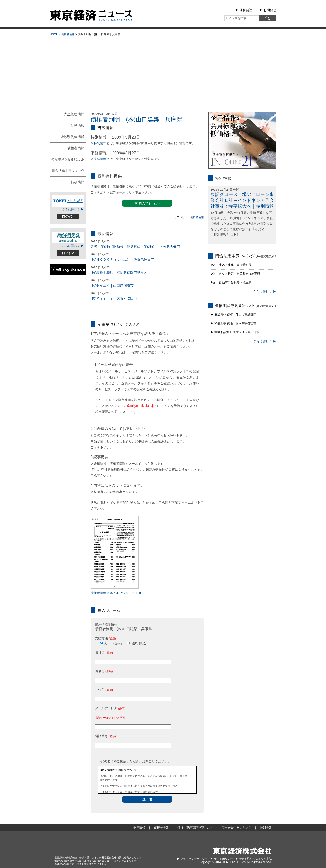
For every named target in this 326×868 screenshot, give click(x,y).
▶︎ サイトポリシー (222, 859)
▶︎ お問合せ (268, 10)
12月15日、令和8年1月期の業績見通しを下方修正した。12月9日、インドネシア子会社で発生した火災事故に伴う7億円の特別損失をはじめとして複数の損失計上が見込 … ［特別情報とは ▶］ (242, 223)
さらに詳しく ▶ (73, 209)
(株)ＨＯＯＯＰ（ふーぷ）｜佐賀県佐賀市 (122, 259)
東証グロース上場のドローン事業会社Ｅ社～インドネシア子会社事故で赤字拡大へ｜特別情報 (242, 200)
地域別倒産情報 (68, 137)
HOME (54, 34)
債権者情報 (68, 34)
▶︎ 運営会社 (244, 10)
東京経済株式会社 (242, 851)
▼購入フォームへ (147, 203)
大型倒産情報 (68, 116)
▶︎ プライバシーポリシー (192, 859)
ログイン (68, 216)
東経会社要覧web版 (68, 237)
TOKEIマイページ (68, 201)
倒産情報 (68, 125)
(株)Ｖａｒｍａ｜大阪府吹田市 (114, 298)
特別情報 (100, 143)
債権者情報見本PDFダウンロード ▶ (116, 593)
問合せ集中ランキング (68, 170)
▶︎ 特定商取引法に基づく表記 (254, 859)
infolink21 (242, 140)
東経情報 (100, 159)
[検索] (268, 18)
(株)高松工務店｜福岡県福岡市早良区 (119, 272)
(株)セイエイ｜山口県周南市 (112, 285)
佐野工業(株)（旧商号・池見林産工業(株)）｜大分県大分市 (135, 246)
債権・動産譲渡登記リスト (68, 159)
